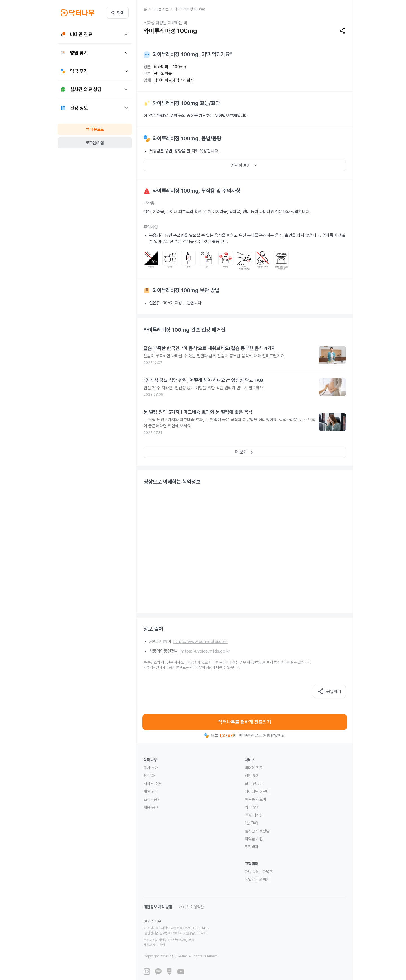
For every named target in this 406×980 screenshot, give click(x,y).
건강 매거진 (254, 815)
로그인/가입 (95, 143)
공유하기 (329, 692)
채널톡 (268, 872)
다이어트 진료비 (257, 791)
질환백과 (251, 847)
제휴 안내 (151, 791)
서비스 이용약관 (191, 907)
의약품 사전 (254, 839)
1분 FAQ (251, 823)
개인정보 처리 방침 (158, 907)
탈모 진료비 (254, 784)
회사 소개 (151, 768)
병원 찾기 (252, 776)
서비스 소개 (153, 784)
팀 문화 (149, 776)
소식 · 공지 (152, 799)
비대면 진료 (254, 768)
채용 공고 (151, 807)
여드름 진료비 (255, 799)
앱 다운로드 (95, 129)
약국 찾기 (252, 807)
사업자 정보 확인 (208, 935)
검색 (118, 13)
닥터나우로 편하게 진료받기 (245, 722)
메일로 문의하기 (257, 880)
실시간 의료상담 (257, 831)
